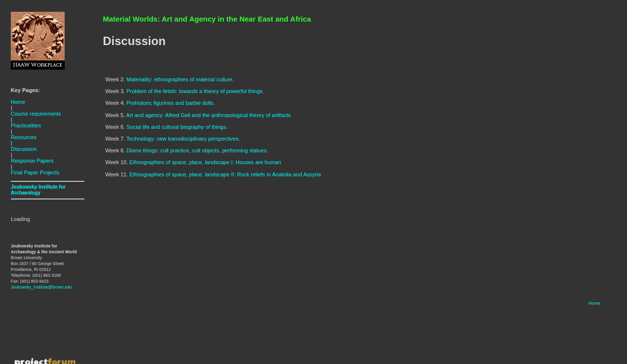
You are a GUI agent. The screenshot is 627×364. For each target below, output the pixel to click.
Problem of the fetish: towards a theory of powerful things (194, 91)
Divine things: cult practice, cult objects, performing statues (196, 150)
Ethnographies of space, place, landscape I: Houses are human (205, 162)
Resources (24, 137)
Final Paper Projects (35, 172)
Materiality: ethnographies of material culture (179, 79)
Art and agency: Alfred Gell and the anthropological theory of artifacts (209, 115)
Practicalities (26, 125)
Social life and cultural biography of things (176, 127)
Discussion (24, 149)
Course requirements (36, 114)
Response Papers (32, 161)
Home (18, 102)
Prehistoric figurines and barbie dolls (170, 103)
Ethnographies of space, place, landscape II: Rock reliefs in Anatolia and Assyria (225, 174)
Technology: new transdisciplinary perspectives (182, 139)
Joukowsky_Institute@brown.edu (41, 287)
